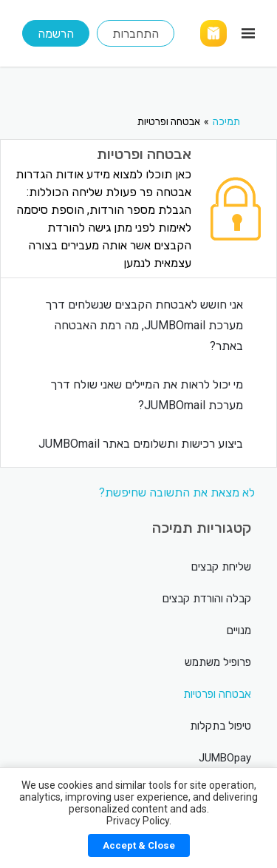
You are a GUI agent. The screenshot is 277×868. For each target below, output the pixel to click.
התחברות (136, 34)
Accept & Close (139, 845)
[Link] (213, 33)
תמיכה (226, 121)
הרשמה (56, 34)
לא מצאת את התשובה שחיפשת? (177, 492)
